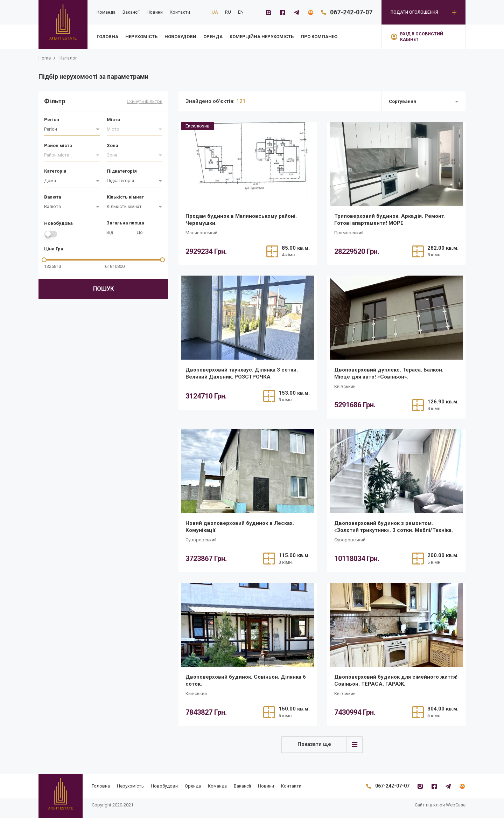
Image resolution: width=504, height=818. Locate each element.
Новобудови (180, 37)
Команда (106, 12)
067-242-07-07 (351, 12)
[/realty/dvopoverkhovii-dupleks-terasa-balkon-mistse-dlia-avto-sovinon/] (396, 318)
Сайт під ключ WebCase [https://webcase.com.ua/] (440, 805)
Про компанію (319, 37)
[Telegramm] (296, 12)
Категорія (55, 171)
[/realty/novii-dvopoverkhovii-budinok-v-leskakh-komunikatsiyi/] (248, 471)
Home (45, 58)
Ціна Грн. (54, 249)
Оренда (213, 37)
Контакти (180, 12)
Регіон (52, 120)
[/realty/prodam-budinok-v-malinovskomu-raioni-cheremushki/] (248, 164)
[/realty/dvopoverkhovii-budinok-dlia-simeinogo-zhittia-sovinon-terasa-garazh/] (396, 625)
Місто (113, 120)
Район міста (58, 145)
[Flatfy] (310, 12)
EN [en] (241, 12)
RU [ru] (228, 12)
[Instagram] (268, 12)
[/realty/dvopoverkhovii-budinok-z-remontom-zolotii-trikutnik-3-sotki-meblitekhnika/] (396, 471)
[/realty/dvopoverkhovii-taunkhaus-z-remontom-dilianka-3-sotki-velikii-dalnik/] (248, 318)
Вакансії (131, 12)
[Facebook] (282, 12)
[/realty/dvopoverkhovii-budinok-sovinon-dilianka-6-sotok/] (248, 625)
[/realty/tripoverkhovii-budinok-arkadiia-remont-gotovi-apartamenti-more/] (396, 164)
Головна (107, 37)
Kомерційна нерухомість (262, 37)
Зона (113, 145)
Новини (155, 12)
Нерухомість (141, 37)
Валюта (53, 197)
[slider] (44, 260)
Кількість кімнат (125, 197)
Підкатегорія (122, 171)
